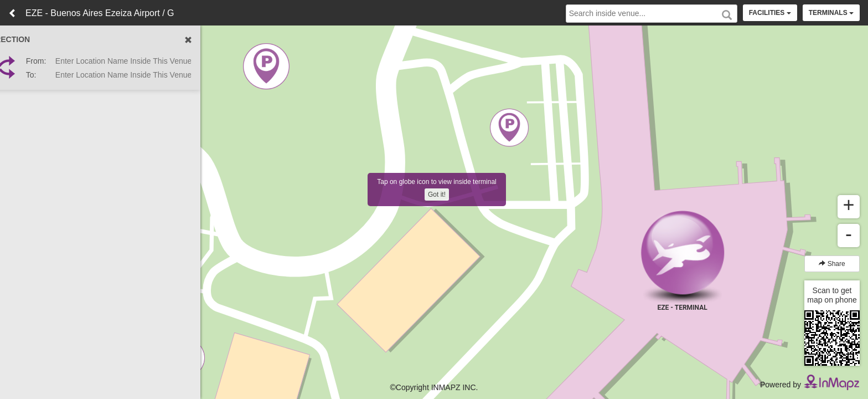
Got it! (437, 195)
